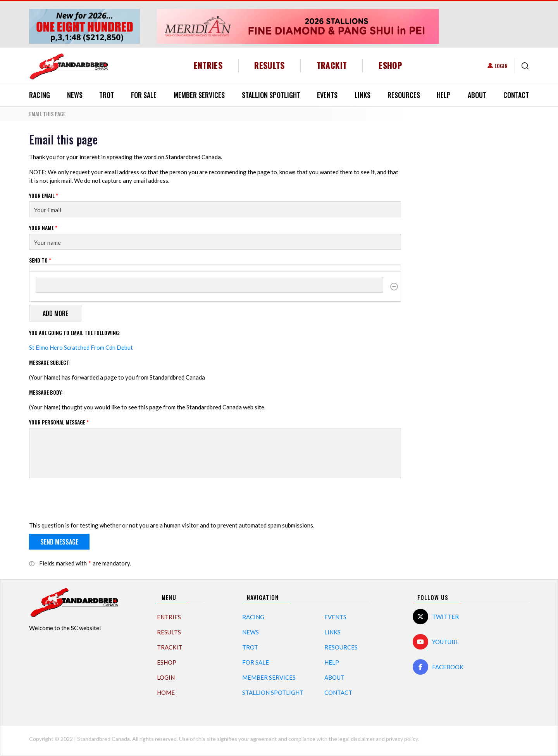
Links (363, 95)
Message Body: (46, 392)
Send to (40, 260)
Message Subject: (50, 362)
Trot (107, 95)
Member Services (199, 95)
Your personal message (59, 422)
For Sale (144, 95)
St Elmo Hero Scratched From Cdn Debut (81, 347)
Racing (40, 95)
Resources (404, 95)
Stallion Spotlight (271, 95)
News (75, 95)
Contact (516, 95)
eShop (390, 65)
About (477, 95)
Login (501, 66)
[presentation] (88, 500)
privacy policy (402, 739)
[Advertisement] (471, 249)
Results (270, 65)
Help (444, 95)
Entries (208, 65)
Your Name (43, 228)
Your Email (44, 195)
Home (166, 692)
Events (327, 95)
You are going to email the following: (75, 332)
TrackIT (332, 65)
